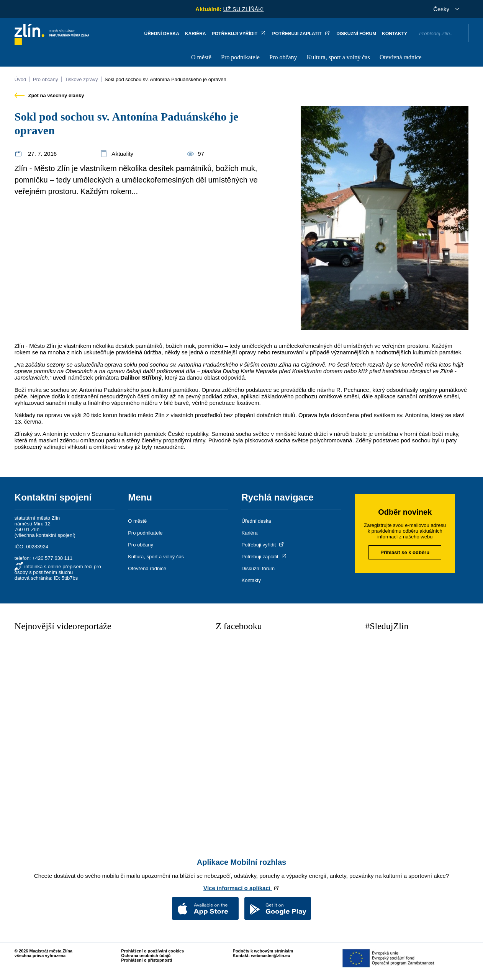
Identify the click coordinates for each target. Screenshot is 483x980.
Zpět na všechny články (49, 95)
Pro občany (283, 57)
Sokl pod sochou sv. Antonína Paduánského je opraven (165, 79)
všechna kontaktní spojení (45, 535)
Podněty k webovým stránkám (263, 951)
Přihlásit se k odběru (405, 552)
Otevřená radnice (401, 57)
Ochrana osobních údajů (146, 956)
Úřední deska (161, 34)
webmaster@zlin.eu (270, 956)
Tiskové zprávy (81, 79)
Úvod (20, 79)
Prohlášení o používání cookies (152, 951)
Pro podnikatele (240, 57)
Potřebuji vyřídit (239, 34)
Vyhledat (460, 33)
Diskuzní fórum (356, 34)
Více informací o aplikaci (242, 888)
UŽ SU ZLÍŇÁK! (244, 9)
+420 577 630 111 (52, 558)
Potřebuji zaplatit (301, 34)
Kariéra (196, 34)
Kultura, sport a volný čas (338, 57)
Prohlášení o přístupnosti (147, 960)
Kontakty (395, 34)
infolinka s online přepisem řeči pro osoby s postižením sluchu (58, 569)
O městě (201, 57)
